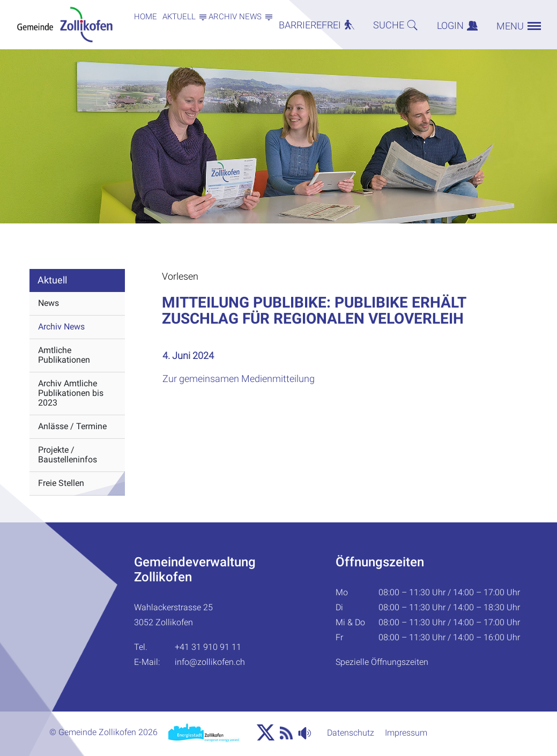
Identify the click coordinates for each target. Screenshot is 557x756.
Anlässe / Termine (72, 426)
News (49, 303)
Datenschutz (351, 733)
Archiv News (61, 327)
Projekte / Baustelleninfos (68, 455)
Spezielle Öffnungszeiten (382, 662)
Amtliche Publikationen (64, 355)
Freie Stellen (61, 483)
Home (146, 17)
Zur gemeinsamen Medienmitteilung (244, 379)
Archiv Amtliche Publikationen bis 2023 (71, 393)
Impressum (406, 733)
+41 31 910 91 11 (208, 647)
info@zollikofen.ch (210, 662)
